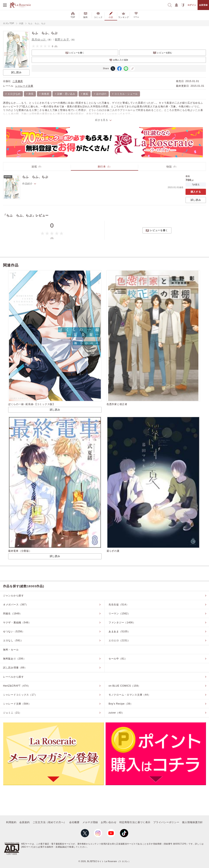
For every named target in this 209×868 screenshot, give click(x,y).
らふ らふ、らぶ (35, 177)
